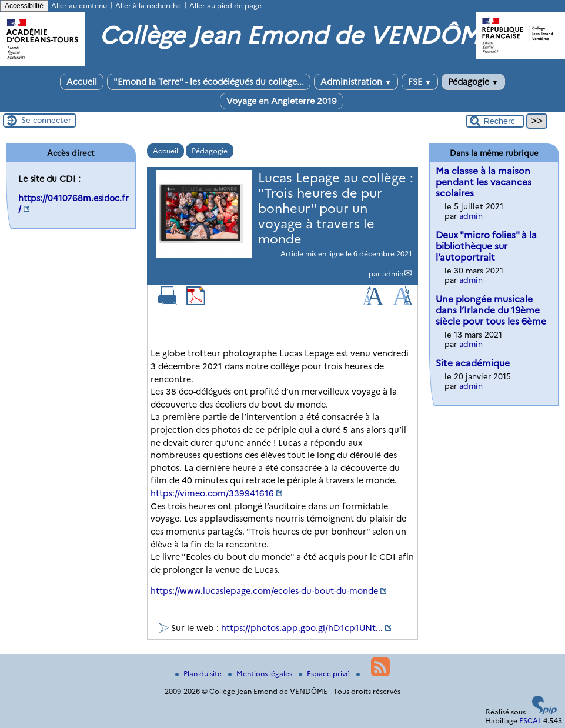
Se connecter (46, 120)
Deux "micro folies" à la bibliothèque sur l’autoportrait (486, 246)
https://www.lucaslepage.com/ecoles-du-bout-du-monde (264, 591)
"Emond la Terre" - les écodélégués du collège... (209, 82)
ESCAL (530, 721)
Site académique (473, 363)
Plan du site (199, 674)
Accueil (82, 82)
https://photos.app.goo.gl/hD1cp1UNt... (302, 628)
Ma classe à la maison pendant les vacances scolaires (484, 182)
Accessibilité (24, 6)
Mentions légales (261, 674)
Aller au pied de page (225, 6)
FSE (420, 82)
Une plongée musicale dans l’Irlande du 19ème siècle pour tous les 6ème (491, 310)
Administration (356, 82)
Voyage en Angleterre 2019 (282, 101)
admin (393, 274)
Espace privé (325, 674)
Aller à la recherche (148, 6)
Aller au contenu (79, 6)
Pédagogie (473, 82)
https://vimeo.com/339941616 (212, 493)
